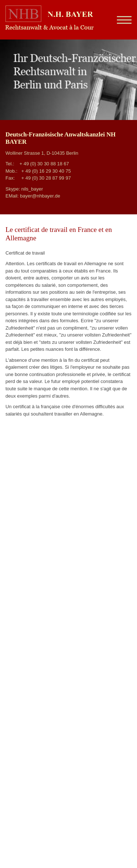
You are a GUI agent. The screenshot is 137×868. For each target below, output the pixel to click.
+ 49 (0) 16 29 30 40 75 (46, 171)
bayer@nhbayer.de (40, 196)
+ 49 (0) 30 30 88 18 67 (44, 164)
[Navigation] (121, 20)
